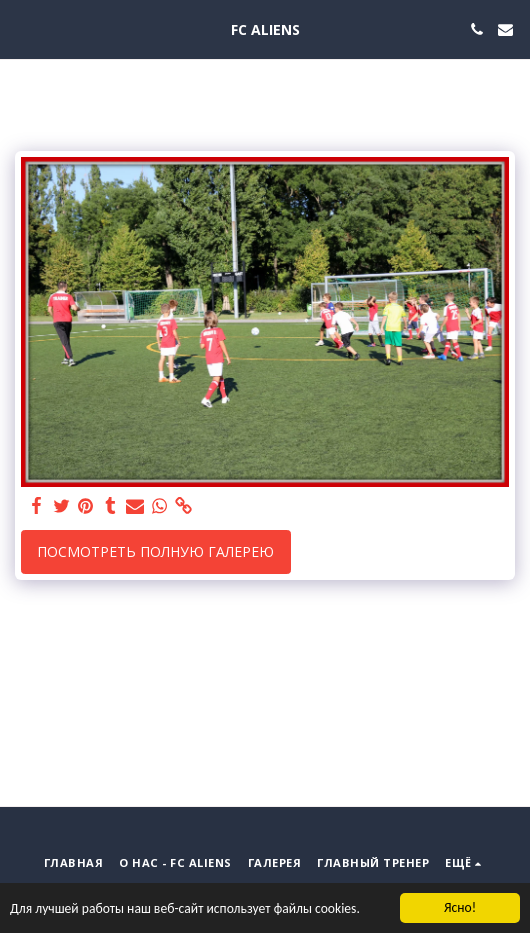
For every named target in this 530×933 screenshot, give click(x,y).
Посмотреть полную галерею (155, 551)
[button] (22, 28)
